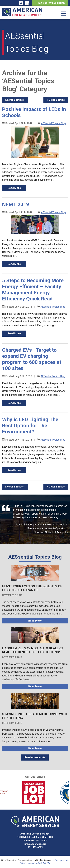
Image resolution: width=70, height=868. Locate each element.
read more (14, 188)
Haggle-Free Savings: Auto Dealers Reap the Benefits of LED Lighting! (32, 650)
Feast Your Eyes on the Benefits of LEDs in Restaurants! (32, 588)
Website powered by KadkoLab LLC (35, 863)
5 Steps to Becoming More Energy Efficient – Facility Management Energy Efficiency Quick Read (33, 290)
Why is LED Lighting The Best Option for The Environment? (30, 426)
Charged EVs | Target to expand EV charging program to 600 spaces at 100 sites (32, 359)
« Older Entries (56, 100)
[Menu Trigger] (63, 13)
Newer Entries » (15, 100)
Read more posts (35, 757)
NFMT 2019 (16, 204)
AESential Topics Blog (53, 123)
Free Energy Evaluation (50, 3)
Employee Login (62, 860)
